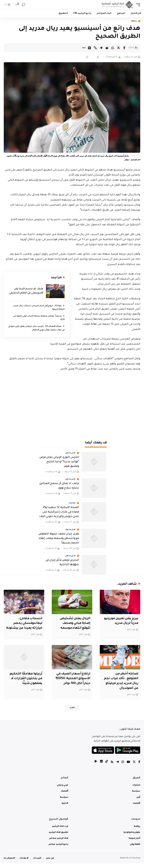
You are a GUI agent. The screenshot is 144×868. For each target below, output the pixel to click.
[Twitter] (134, 767)
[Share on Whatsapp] (113, 48)
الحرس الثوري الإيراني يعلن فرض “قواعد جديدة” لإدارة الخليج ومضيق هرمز (59, 462)
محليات (72, 504)
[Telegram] (117, 767)
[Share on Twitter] (118, 48)
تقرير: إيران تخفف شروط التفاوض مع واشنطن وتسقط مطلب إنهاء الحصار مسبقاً (59, 539)
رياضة (134, 21)
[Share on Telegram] (101, 48)
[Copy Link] (95, 48)
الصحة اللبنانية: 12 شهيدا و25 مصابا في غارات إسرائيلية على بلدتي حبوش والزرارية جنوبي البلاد (59, 513)
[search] (23, 5)
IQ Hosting (135, 863)
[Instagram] (122, 767)
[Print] (89, 48)
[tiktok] (106, 767)
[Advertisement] (72, 404)
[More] (84, 48)
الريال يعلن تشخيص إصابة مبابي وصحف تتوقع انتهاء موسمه (74, 623)
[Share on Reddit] (107, 48)
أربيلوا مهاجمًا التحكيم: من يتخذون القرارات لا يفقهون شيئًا (25, 683)
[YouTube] (128, 767)
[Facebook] (139, 767)
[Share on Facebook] (124, 48)
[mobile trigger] (137, 5)
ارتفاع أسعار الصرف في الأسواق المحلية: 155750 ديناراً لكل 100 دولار (72, 683)
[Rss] (111, 767)
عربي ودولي (70, 453)
